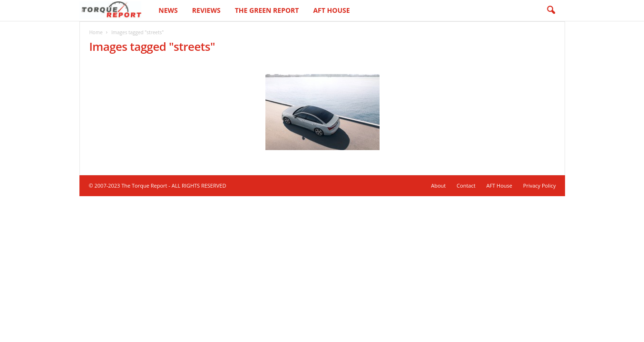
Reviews (206, 10)
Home (96, 32)
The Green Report (267, 10)
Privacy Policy (540, 185)
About (438, 185)
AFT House (331, 10)
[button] (551, 10)
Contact (466, 185)
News (168, 10)
